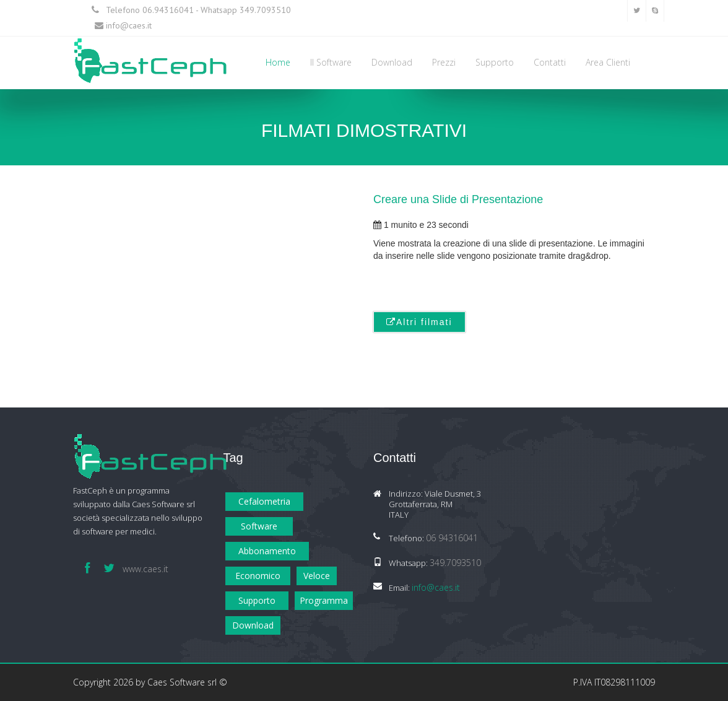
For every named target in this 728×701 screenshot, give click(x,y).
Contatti (550, 62)
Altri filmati (419, 322)
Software (259, 526)
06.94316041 (168, 10)
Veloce (317, 576)
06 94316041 (452, 538)
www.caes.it (145, 569)
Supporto (495, 62)
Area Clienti (608, 62)
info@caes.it (129, 25)
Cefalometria (264, 501)
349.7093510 (265, 10)
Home (278, 62)
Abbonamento (267, 551)
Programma (324, 600)
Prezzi (444, 62)
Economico (258, 576)
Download (392, 62)
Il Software (331, 62)
